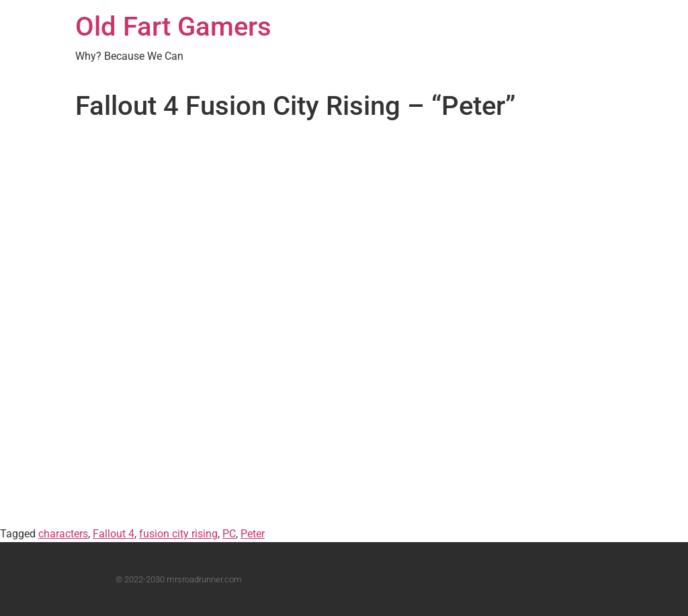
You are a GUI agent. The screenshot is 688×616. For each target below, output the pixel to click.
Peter (253, 534)
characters (63, 534)
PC (229, 534)
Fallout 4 (114, 534)
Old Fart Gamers (173, 27)
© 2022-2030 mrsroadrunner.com (179, 579)
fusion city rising (178, 534)
